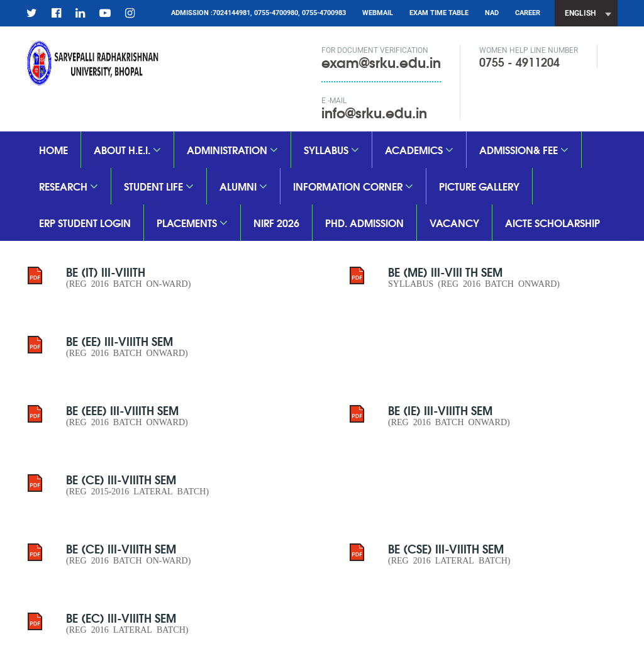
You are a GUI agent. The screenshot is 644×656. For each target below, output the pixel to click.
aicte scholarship (552, 222)
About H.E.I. (127, 149)
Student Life (159, 186)
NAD (492, 13)
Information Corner (353, 186)
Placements (192, 222)
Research (69, 186)
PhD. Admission (364, 222)
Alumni (243, 186)
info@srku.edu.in (374, 112)
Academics (419, 149)
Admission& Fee (524, 149)
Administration (232, 149)
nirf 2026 (276, 222)
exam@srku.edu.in (381, 62)
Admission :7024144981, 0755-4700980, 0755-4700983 (258, 13)
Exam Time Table (439, 13)
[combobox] (586, 13)
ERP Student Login (85, 222)
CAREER (528, 13)
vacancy (454, 222)
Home (53, 149)
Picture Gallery (479, 186)
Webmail (378, 13)
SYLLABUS (331, 149)
